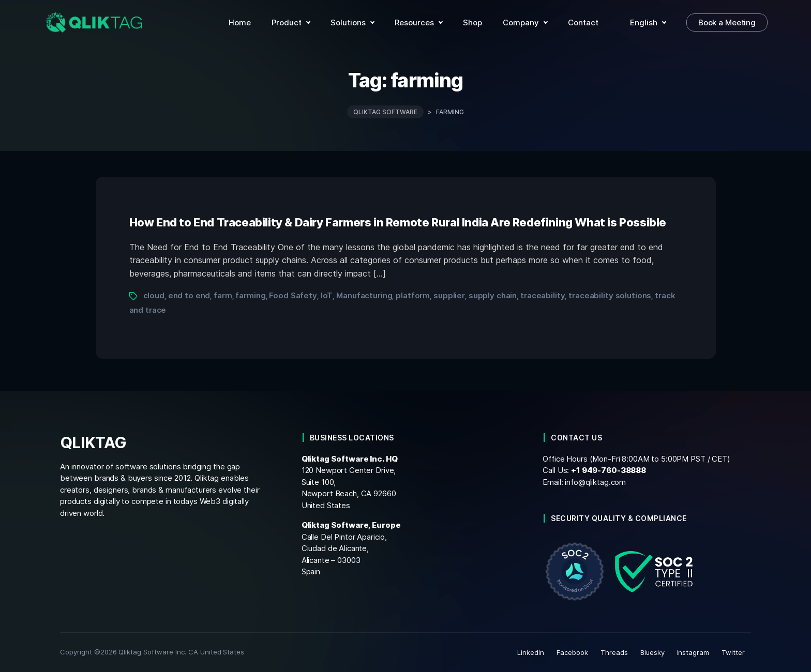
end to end (189, 295)
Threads (614, 652)
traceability (543, 295)
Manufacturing (364, 295)
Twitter (733, 652)
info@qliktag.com (595, 482)
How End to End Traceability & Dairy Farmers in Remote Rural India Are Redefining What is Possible (398, 222)
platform (413, 295)
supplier (449, 295)
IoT (327, 295)
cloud (154, 295)
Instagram (693, 652)
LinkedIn (531, 652)
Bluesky (652, 652)
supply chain (493, 295)
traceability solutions (610, 295)
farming (250, 295)
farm (223, 295)
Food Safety (293, 295)
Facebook (572, 652)
